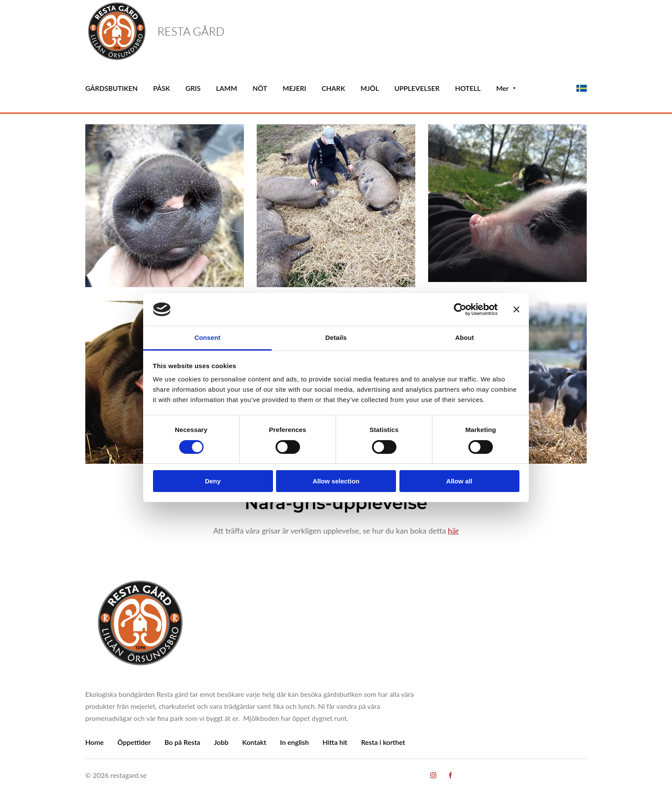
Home (94, 742)
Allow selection (336, 481)
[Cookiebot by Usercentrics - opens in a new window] (460, 309)
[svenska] (582, 88)
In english (294, 742)
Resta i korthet (383, 742)
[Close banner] (516, 309)
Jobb (221, 742)
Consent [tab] (208, 337)
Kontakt (254, 742)
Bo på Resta (183, 742)
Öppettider (134, 742)
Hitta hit (335, 742)
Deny (213, 481)
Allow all (459, 481)
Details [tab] (336, 337)
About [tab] (465, 337)
